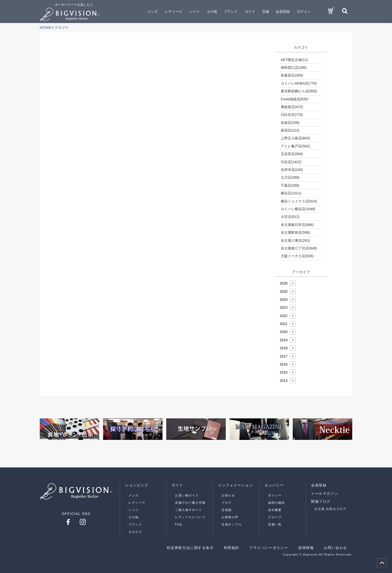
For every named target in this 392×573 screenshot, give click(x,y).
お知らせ (228, 495)
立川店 (290, 177)
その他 (134, 517)
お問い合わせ (335, 548)
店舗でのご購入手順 (190, 503)
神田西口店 (294, 68)
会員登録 (283, 12)
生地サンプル (232, 524)
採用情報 (306, 548)
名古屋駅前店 (295, 232)
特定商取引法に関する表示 (190, 548)
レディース (137, 503)
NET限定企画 (294, 60)
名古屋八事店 (295, 240)
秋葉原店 (292, 75)
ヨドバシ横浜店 (298, 209)
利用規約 (231, 548)
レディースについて (190, 517)
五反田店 (292, 154)
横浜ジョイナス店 (299, 201)
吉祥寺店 (292, 170)
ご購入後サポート (189, 510)
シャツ (134, 510)
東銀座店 (292, 107)
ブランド (135, 524)
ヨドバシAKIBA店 (299, 83)
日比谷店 (292, 115)
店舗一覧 (275, 524)
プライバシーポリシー (269, 548)
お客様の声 (230, 517)
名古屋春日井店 (297, 225)
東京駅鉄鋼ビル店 (299, 91)
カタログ (135, 532)
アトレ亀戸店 (295, 146)
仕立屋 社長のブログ (330, 509)
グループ (275, 517)
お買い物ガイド (187, 495)
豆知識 (227, 510)
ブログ (227, 503)
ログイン (304, 12)
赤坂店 (290, 123)
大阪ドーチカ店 (297, 256)
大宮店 (290, 217)
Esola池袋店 (294, 99)
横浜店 (291, 193)
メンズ (134, 495)
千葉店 (290, 185)
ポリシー (275, 495)
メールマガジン (325, 493)
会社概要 (275, 510)
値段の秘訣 (276, 503)
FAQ (179, 524)
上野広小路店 (295, 138)
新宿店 (290, 130)
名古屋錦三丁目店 (299, 248)
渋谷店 (291, 162)
